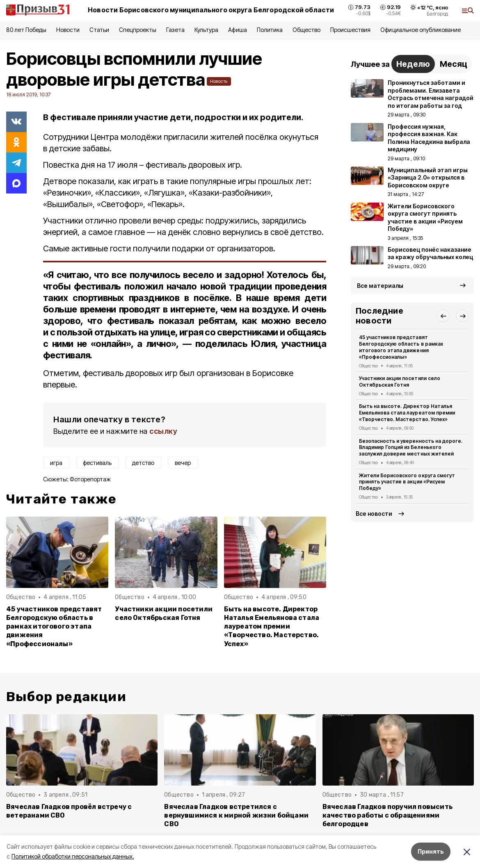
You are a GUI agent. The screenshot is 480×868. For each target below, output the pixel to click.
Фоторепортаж (90, 479)
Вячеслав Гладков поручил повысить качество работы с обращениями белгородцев (387, 815)
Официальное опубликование (421, 30)
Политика (270, 30)
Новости (68, 30)
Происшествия (350, 30)
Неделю (413, 64)
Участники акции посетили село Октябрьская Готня (164, 613)
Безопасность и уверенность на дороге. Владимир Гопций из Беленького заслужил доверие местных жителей (411, 448)
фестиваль (97, 463)
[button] (443, 316)
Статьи (99, 30)
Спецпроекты (138, 30)
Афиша (237, 30)
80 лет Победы (26, 30)
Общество (306, 30)
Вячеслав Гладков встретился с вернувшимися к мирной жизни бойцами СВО (236, 815)
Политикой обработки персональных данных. (73, 856)
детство (143, 463)
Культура (206, 30)
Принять (431, 851)
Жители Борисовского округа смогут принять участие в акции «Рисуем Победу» (407, 482)
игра (56, 463)
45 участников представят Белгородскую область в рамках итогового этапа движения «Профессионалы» (54, 626)
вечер (183, 463)
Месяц (454, 64)
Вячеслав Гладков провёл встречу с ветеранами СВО (69, 811)
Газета (175, 30)
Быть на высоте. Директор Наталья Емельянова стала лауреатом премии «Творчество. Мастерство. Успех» (272, 626)
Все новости (374, 514)
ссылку (163, 431)
